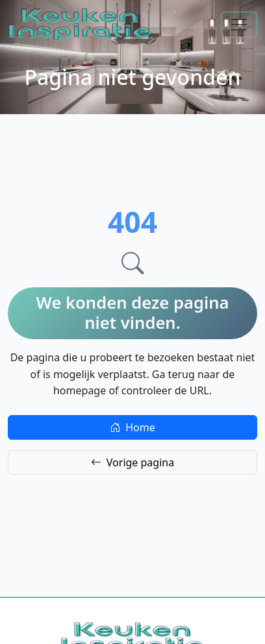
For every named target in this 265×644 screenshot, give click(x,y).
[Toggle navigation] (239, 25)
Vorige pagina (132, 462)
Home (132, 427)
